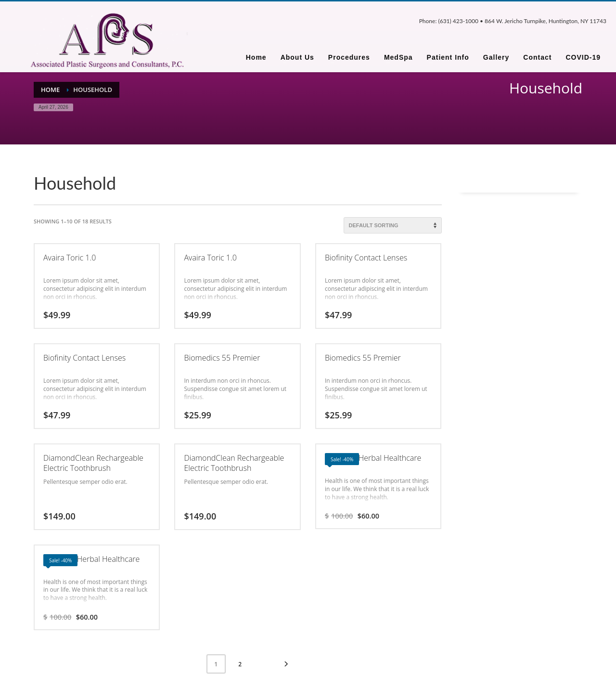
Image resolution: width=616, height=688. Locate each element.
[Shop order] (393, 225)
